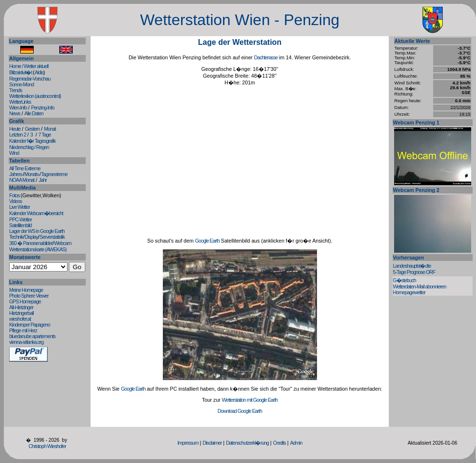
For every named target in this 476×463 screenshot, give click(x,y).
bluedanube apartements (32, 336)
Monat (50, 129)
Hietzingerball (21, 313)
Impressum (188, 443)
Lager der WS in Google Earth (37, 231)
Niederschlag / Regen (29, 147)
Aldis (39, 72)
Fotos (15, 195)
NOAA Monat (22, 180)
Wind (14, 153)
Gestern (32, 129)
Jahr (43, 180)
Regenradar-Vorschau (30, 79)
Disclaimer (212, 443)
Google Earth (207, 241)
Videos (15, 201)
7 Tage (45, 135)
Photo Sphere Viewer (29, 296)
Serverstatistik (52, 237)
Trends (16, 90)
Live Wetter (20, 207)
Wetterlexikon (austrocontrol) (35, 96)
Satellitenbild (20, 225)
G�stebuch (405, 280)
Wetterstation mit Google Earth (250, 400)
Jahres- (16, 174)
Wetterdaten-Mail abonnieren (420, 286)
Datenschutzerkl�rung (247, 443)
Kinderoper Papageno (30, 325)
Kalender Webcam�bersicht (36, 213)
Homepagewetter (409, 292)
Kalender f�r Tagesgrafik (32, 141)
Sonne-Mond (21, 84)
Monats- (32, 174)
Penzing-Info (43, 108)
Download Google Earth (240, 411)
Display (31, 237)
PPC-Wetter (20, 219)
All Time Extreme (25, 168)
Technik (16, 237)
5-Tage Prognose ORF (414, 272)
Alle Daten (34, 113)
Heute (15, 129)
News (15, 113)
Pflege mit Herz (23, 330)
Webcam (63, 243)
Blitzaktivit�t (21, 72)
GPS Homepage (25, 301)
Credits (279, 443)
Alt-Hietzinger (21, 307)
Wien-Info (18, 108)
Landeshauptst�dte (412, 266)
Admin (296, 443)
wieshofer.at (20, 319)
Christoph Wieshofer (47, 446)
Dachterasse (266, 57)
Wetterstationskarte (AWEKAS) (38, 249)
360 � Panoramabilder (31, 243)
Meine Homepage (26, 290)
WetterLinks (20, 102)
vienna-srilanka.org (26, 342)
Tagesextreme (54, 174)
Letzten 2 (18, 135)
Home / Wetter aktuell (29, 66)
